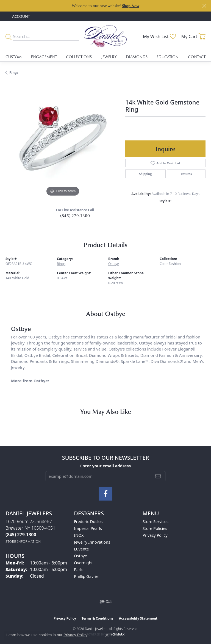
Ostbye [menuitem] (80, 556)
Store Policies (155, 528)
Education (168, 57)
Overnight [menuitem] (83, 563)
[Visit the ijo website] (106, 602)
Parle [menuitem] (79, 570)
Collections (79, 57)
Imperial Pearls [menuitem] (88, 528)
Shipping (145, 174)
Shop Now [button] (131, 6)
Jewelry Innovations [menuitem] (92, 542)
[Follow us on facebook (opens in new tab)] (105, 494)
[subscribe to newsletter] (158, 476)
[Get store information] (23, 542)
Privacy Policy (155, 535)
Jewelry (109, 57)
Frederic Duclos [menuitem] (88, 522)
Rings (14, 73)
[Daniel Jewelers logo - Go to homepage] (105, 36)
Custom (14, 57)
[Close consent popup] (107, 635)
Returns (186, 174)
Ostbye (114, 264)
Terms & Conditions (98, 618)
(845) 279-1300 (75, 216)
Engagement (44, 57)
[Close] (204, 6)
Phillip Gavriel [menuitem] (87, 576)
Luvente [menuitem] (81, 549)
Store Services (156, 522)
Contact (197, 57)
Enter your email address (106, 466)
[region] (63, 140)
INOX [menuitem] (79, 535)
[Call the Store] (21, 535)
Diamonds (137, 57)
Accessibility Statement (138, 618)
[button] (20, 16)
